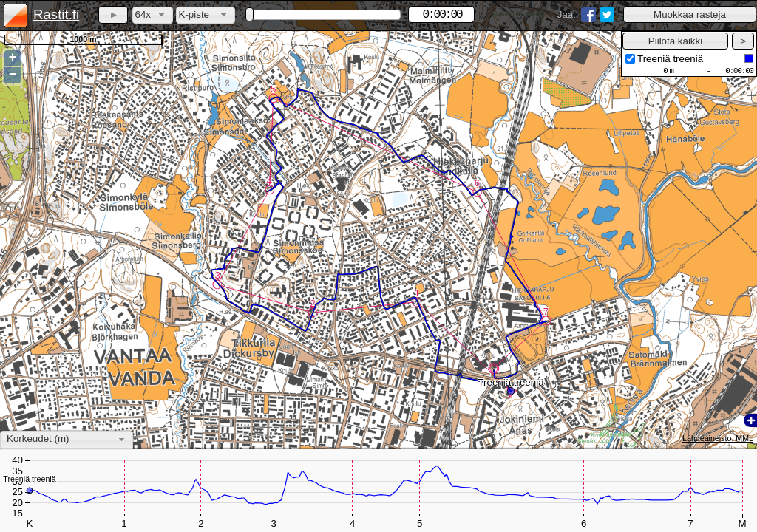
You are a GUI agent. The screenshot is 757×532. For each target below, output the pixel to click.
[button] (690, 14)
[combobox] (153, 15)
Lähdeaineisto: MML (718, 438)
